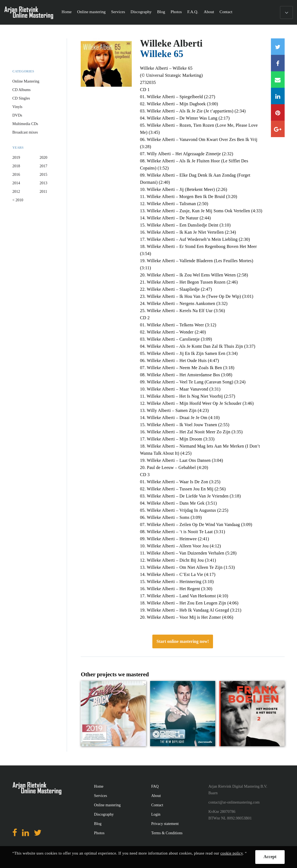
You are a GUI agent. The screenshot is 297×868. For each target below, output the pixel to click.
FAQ (155, 786)
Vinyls (17, 107)
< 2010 (18, 200)
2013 (43, 183)
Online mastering (91, 12)
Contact (226, 12)
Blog (161, 12)
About (209, 12)
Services (118, 12)
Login (156, 814)
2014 (16, 183)
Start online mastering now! (183, 641)
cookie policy (232, 853)
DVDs (17, 115)
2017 (43, 166)
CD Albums (22, 90)
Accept (270, 857)
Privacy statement (165, 824)
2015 (43, 175)
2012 (16, 192)
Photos (176, 12)
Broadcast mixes (25, 132)
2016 (16, 175)
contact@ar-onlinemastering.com (234, 802)
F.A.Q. (193, 12)
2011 (43, 192)
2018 (16, 166)
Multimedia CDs (25, 124)
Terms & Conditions (167, 833)
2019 (16, 158)
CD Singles (21, 98)
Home (67, 12)
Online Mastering (26, 81)
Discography (141, 12)
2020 (43, 158)
